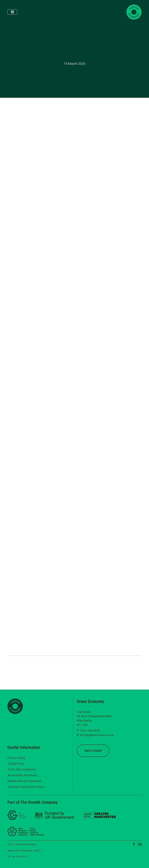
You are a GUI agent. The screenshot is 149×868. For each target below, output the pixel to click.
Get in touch (93, 751)
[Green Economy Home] (134, 12)
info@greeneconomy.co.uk (97, 735)
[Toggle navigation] (12, 12)
